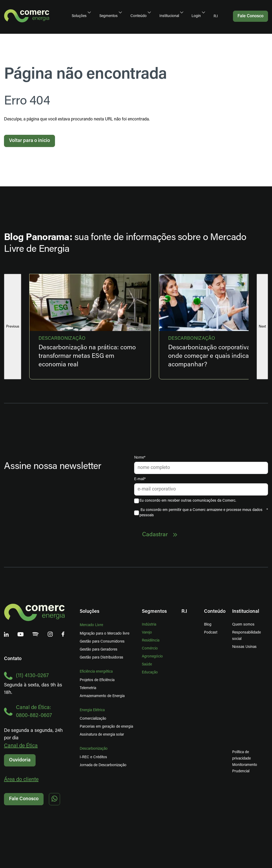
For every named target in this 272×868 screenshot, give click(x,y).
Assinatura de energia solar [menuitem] (102, 735)
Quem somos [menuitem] (243, 625)
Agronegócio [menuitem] (152, 657)
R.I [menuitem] (216, 16)
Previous (13, 327)
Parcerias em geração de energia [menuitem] (106, 727)
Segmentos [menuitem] (109, 16)
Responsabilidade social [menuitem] (246, 636)
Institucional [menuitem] (169, 16)
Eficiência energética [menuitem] (96, 672)
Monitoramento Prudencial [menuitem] (236, 768)
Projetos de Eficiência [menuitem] (97, 680)
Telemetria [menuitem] (88, 688)
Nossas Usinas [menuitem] (244, 647)
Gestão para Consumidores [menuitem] (102, 642)
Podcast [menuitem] (211, 633)
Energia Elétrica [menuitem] (92, 710)
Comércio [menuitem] (150, 649)
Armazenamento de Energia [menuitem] (102, 696)
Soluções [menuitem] (79, 16)
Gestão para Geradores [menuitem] (99, 650)
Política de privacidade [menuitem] (241, 755)
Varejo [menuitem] (147, 633)
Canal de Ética (21, 746)
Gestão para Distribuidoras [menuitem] (101, 658)
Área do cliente (21, 780)
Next (262, 327)
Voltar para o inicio (29, 141)
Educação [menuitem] (150, 672)
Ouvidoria (20, 760)
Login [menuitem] (196, 16)
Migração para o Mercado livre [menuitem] (105, 634)
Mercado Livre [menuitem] (91, 625)
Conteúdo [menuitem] (139, 16)
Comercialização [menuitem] (93, 719)
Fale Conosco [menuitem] (250, 16)
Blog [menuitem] (208, 625)
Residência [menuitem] (151, 641)
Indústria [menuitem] (149, 625)
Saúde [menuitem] (147, 664)
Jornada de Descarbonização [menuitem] (103, 765)
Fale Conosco (24, 799)
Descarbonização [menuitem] (94, 749)
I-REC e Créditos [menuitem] (93, 757)
